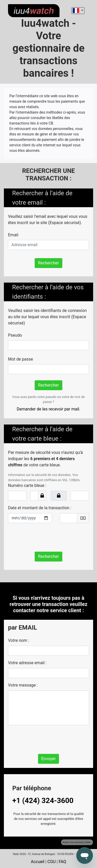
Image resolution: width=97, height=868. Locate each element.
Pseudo (15, 335)
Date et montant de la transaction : (40, 508)
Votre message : (23, 685)
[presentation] (47, 537)
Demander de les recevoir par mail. (49, 409)
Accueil (38, 862)
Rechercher (48, 263)
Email (13, 235)
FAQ (62, 862)
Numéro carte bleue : (27, 485)
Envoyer (49, 759)
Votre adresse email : (27, 663)
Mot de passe (20, 359)
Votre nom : (19, 640)
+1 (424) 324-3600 (43, 801)
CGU (51, 862)
